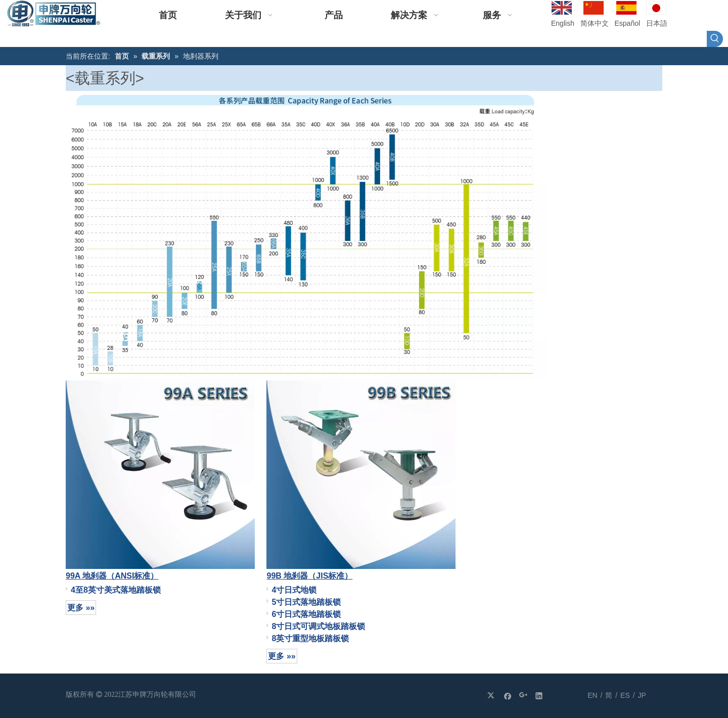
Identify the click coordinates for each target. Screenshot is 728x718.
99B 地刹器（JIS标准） (309, 576)
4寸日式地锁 (294, 590)
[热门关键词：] (715, 39)
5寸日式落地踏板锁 (306, 602)
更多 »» (81, 608)
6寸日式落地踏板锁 (306, 614)
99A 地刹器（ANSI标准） (112, 576)
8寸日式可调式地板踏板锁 (318, 626)
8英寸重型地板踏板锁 (310, 638)
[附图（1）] (306, 235)
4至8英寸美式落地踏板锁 (116, 590)
